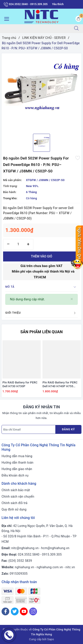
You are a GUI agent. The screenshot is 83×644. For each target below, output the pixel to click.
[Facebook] (5, 611)
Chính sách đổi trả (14, 503)
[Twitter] (15, 611)
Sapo (51, 639)
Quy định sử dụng (14, 509)
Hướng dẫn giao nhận (17, 469)
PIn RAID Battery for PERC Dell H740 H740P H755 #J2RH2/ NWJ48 (60, 385)
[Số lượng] (18, 244)
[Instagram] (33, 611)
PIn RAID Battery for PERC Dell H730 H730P (20, 384)
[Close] (72, 299)
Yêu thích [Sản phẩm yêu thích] (58, 4)
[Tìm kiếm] (76, 29)
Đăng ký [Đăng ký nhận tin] (68, 429)
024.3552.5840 (29, 554)
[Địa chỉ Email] (29, 429)
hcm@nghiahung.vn (55, 548)
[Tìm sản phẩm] (35, 29)
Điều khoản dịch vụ (15, 475)
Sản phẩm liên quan (41, 332)
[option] (41, 92)
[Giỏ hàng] (78, 19)
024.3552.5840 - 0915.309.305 (26, 4)
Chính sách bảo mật (16, 490)
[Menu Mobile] (5, 18)
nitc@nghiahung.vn (25, 548)
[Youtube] (24, 611)
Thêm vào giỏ (41, 256)
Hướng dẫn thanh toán (17, 463)
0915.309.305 (52, 554)
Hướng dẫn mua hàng (17, 456)
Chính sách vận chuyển (18, 496)
